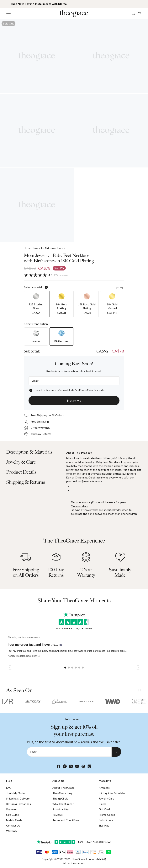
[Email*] (74, 381)
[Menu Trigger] (8, 14)
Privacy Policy (86, 390)
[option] (36, 304)
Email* (36, 381)
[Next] (122, 288)
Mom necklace (79, 506)
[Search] (133, 14)
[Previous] (117, 288)
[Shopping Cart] (140, 14)
